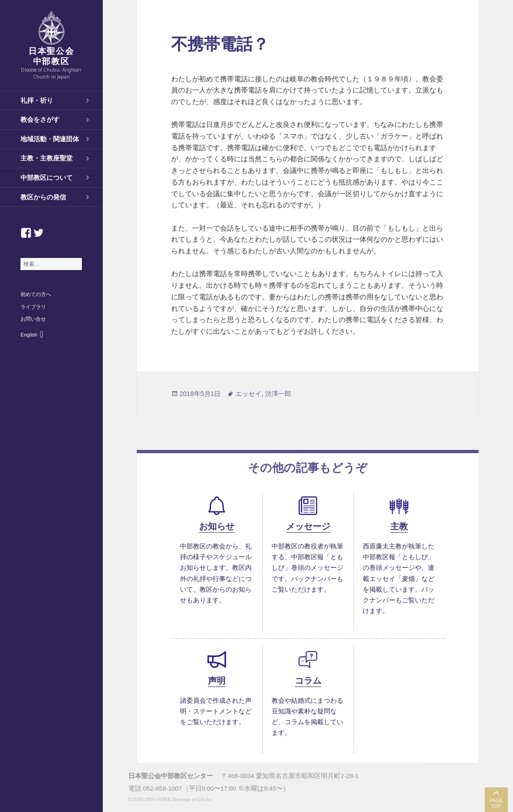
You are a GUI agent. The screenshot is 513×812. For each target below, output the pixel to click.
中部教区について (47, 178)
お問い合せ (33, 319)
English (29, 335)
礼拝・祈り (37, 100)
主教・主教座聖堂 (47, 158)
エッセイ (248, 394)
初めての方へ (36, 294)
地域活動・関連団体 (50, 139)
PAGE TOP (496, 803)
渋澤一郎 (278, 394)
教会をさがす (40, 119)
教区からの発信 (43, 197)
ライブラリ (33, 307)
